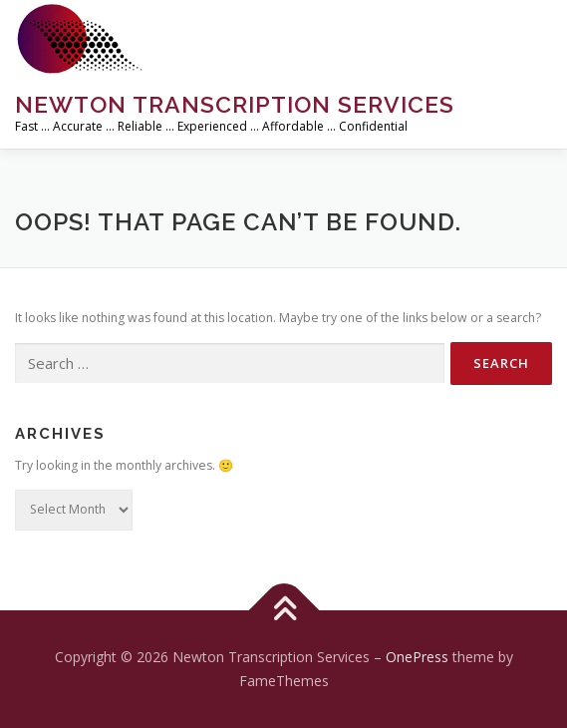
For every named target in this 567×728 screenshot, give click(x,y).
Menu (534, 37)
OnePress (417, 657)
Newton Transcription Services (235, 104)
